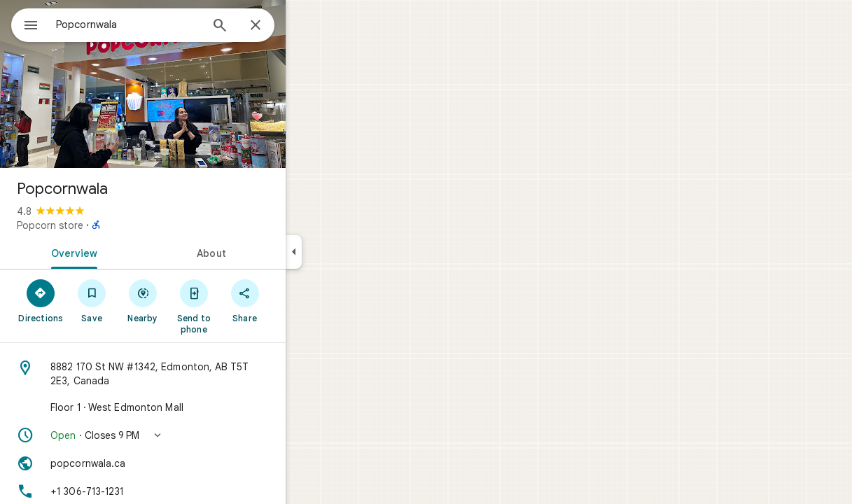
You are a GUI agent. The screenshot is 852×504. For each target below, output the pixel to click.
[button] (193, 435)
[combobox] (165, 24)
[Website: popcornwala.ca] (193, 463)
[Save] (142, 300)
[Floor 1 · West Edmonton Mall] (193, 407)
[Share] (295, 300)
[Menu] (25, 24)
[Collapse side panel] (344, 252)
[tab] (122, 252)
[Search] (270, 27)
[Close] (306, 26)
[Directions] (91, 300)
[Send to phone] (244, 306)
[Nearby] (194, 300)
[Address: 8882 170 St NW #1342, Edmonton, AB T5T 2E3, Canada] (193, 374)
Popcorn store (100, 225)
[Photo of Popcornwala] (193, 84)
